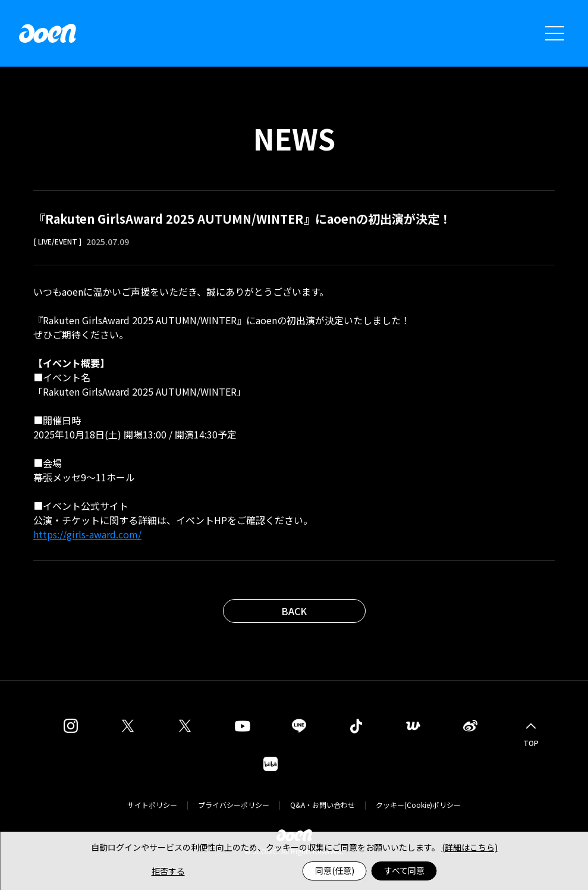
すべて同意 (404, 870)
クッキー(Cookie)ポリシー (418, 805)
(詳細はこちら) (470, 847)
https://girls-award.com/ (87, 534)
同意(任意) (335, 870)
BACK (294, 611)
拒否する (168, 871)
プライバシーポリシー (234, 805)
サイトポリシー (152, 805)
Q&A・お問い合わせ (323, 805)
